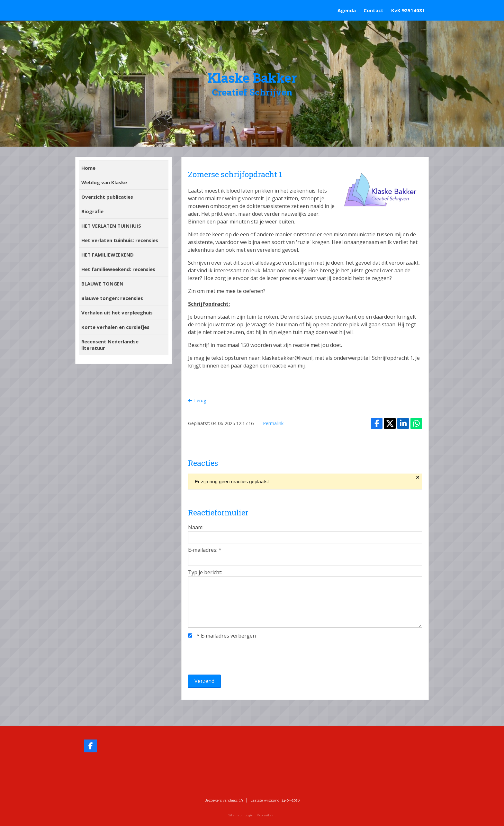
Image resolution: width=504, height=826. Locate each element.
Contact (373, 10)
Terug (197, 400)
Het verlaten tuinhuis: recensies (120, 240)
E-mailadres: (205, 550)
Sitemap (235, 815)
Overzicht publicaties (107, 197)
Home (88, 168)
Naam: (196, 527)
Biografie (92, 211)
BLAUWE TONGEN (102, 284)
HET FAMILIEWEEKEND (108, 255)
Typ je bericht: (205, 572)
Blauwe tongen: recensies (112, 298)
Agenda (347, 10)
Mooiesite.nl (266, 815)
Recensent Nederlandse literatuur (110, 345)
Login (249, 815)
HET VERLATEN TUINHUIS (111, 226)
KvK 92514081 (408, 10)
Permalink (273, 423)
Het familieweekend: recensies (118, 269)
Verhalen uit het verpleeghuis (117, 313)
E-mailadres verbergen (222, 636)
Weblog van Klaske (104, 182)
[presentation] (237, 657)
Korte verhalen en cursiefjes (115, 327)
